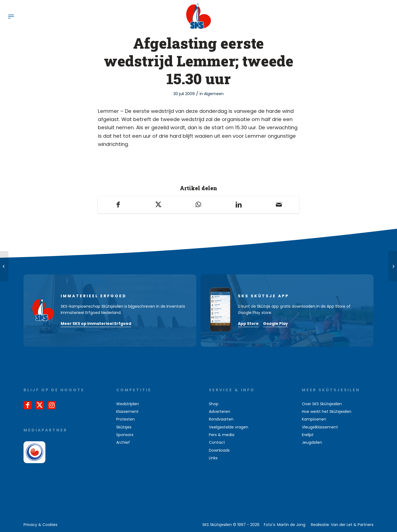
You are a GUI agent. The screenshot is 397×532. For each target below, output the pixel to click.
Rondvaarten (221, 419)
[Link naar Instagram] (52, 405)
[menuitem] (11, 16)
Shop (214, 404)
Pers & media (222, 435)
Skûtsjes (124, 427)
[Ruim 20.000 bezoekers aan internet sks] (393, 266)
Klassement (127, 412)
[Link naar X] (40, 405)
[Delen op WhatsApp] (198, 205)
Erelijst (308, 435)
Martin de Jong (291, 525)
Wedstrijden (128, 404)
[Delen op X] (158, 205)
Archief (123, 442)
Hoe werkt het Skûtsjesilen (327, 412)
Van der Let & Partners (352, 525)
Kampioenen (314, 419)
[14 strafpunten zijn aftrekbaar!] (4, 266)
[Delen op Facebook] (118, 205)
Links (213, 458)
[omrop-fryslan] (34, 452)
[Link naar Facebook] (28, 405)
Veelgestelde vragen (229, 427)
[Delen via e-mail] (279, 205)
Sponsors (125, 435)
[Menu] (11, 16)
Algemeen (214, 94)
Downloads (219, 450)
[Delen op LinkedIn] (239, 205)
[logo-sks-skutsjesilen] (199, 16)
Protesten (125, 419)
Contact (217, 442)
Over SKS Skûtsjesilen (322, 404)
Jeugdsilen (312, 442)
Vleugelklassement (320, 427)
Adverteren (220, 412)
